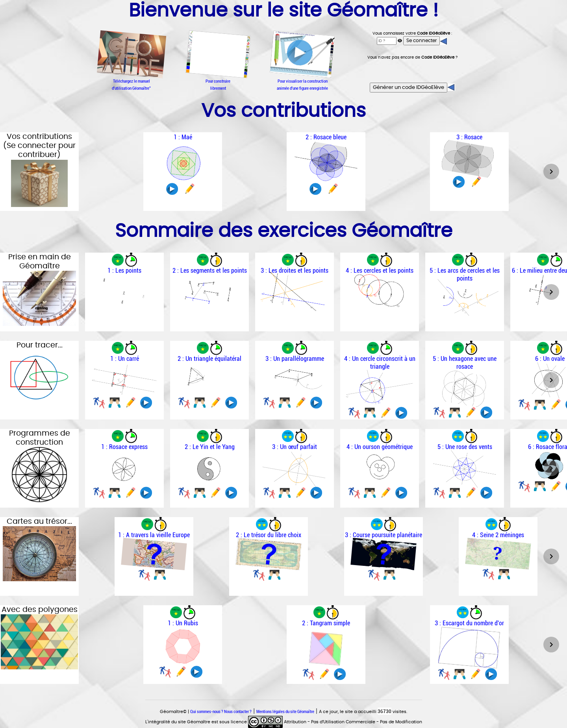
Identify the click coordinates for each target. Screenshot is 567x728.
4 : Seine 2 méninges (498, 535)
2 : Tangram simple (326, 623)
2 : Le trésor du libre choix (269, 535)
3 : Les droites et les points (295, 270)
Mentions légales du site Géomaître (285, 711)
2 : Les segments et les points (210, 270)
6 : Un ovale (550, 358)
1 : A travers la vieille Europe (154, 535)
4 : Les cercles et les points (380, 270)
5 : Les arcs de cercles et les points (465, 274)
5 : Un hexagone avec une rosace (465, 362)
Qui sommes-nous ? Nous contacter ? (221, 711)
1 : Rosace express (124, 447)
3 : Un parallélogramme (295, 358)
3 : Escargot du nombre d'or (469, 623)
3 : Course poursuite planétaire (384, 535)
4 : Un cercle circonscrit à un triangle (380, 362)
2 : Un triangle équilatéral (209, 358)
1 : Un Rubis (183, 623)
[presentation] (412, 71)
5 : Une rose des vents (465, 447)
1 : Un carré (125, 358)
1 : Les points (124, 270)
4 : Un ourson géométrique (380, 447)
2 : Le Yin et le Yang (210, 447)
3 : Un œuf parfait (295, 447)
